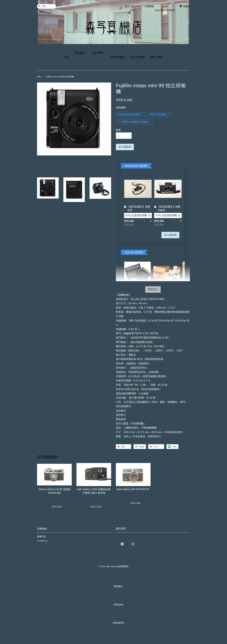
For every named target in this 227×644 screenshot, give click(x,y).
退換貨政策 (119, 623)
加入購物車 (170, 235)
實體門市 (41, 537)
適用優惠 (121, 108)
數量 (118, 130)
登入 (127, 6)
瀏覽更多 (153, 289)
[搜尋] (47, 6)
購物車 (187, 6)
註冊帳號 (149, 6)
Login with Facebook (165, 10)
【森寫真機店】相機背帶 (137, 208)
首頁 (67, 57)
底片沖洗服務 (137, 57)
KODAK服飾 (117, 57)
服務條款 (118, 586)
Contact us (42, 541)
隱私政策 (119, 605)
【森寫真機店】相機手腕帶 (167, 208)
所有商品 (81, 53)
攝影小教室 (157, 57)
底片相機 (99, 53)
